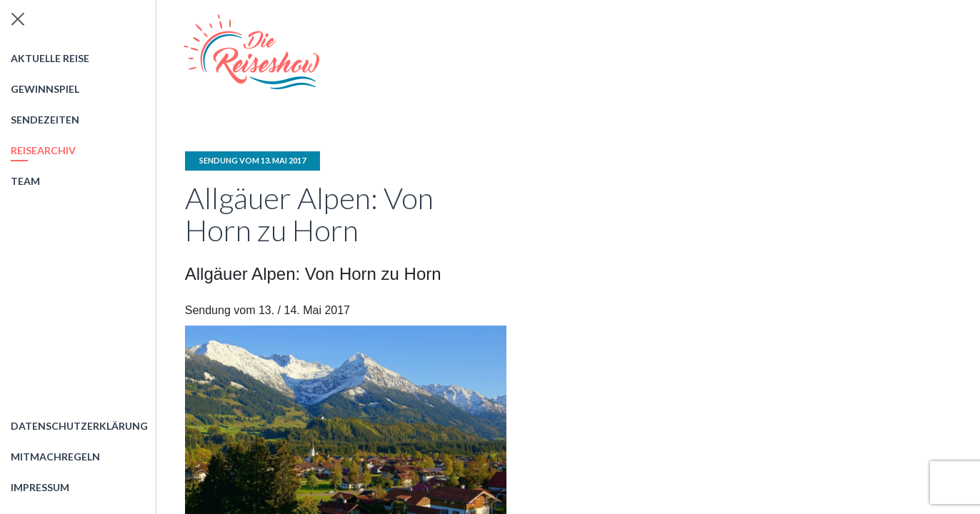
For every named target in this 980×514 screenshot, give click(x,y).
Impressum (40, 487)
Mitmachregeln (55, 457)
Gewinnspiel (45, 89)
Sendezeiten (45, 120)
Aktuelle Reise (50, 58)
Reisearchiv (43, 150)
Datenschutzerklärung (79, 426)
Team (25, 181)
